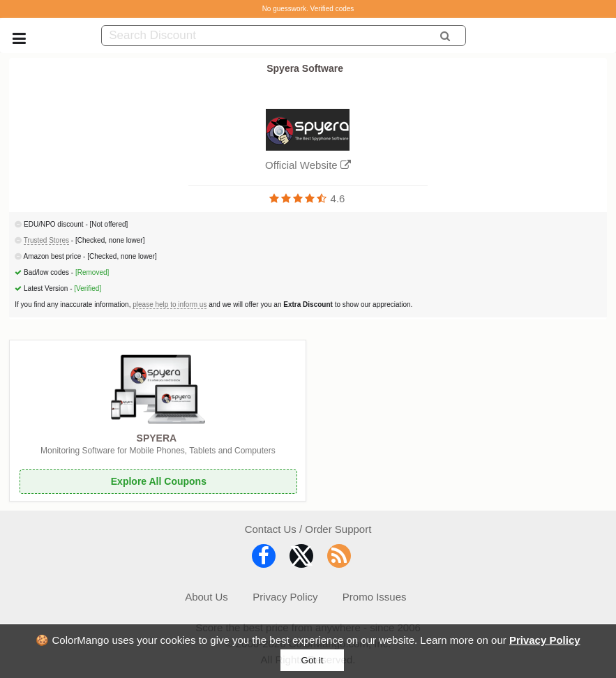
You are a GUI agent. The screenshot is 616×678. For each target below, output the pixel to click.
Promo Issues (375, 597)
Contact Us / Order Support (308, 529)
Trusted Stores (46, 240)
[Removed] (92, 272)
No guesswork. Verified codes (308, 9)
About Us (206, 597)
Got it (313, 660)
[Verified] (88, 288)
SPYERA (157, 438)
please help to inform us (170, 304)
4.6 (338, 198)
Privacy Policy (545, 640)
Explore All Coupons (159, 481)
